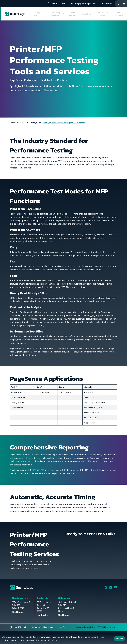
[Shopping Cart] (124, 4)
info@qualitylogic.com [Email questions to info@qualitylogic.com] (83, 4)
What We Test (22, 123)
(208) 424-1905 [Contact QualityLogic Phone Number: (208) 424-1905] (56, 4)
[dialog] (63, 639)
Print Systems (35, 123)
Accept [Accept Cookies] (119, 639)
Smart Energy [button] (72, 14)
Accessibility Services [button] (55, 14)
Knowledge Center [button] (103, 14)
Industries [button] (87, 14)
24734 (34, 470)
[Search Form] (118, 4)
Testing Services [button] (37, 14)
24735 (41, 470)
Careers (107, 4)
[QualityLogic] (15, 14)
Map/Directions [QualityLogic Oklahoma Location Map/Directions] (64, 615)
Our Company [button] (119, 14)
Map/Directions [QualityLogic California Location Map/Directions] (43, 615)
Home (12, 123)
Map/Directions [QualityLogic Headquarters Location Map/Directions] (18, 612)
